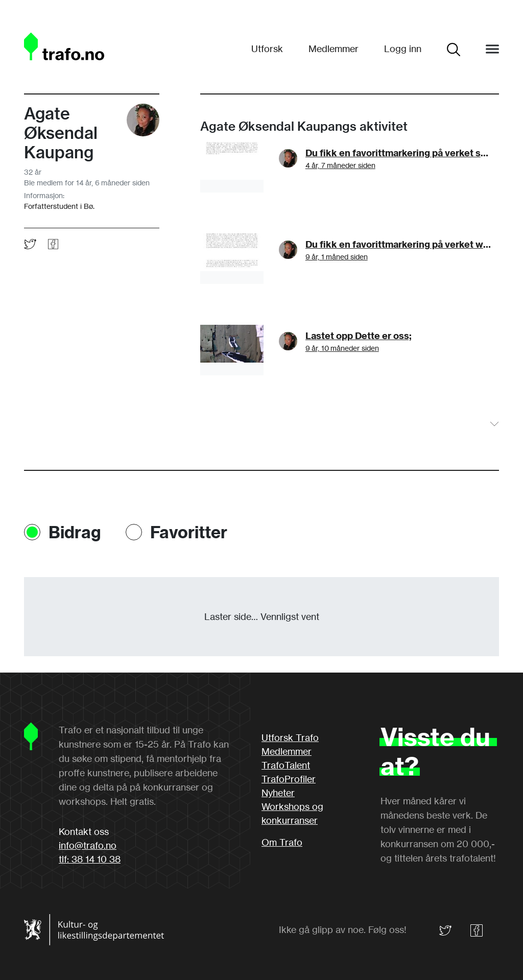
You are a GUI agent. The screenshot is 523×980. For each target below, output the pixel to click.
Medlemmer (334, 49)
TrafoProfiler (289, 779)
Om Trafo (282, 842)
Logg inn (403, 49)
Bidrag (75, 532)
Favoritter (189, 532)
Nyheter (278, 793)
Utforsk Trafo (290, 737)
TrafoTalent (286, 765)
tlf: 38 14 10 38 (90, 859)
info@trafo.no (88, 845)
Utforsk (267, 49)
